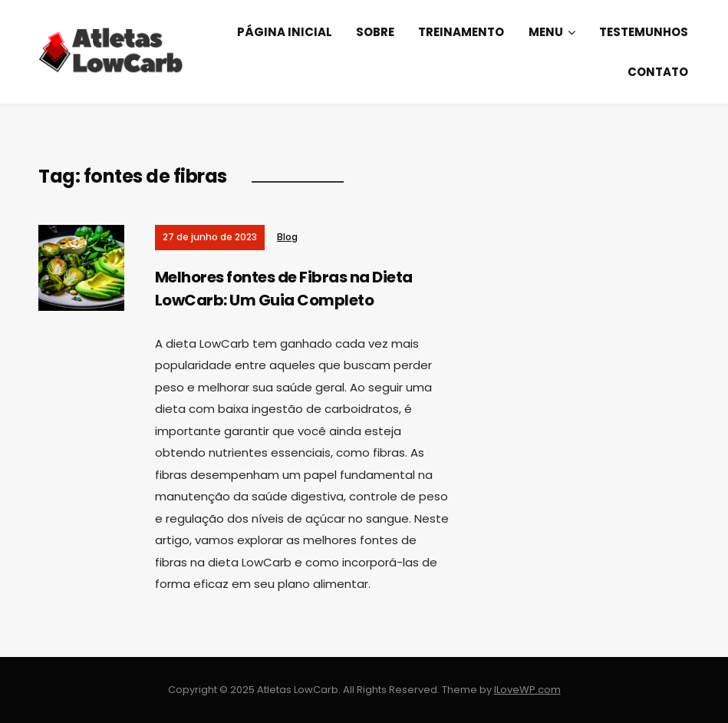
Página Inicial (285, 32)
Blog (287, 237)
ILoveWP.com (527, 690)
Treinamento (461, 32)
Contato (658, 72)
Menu (546, 32)
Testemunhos (644, 32)
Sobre (375, 32)
